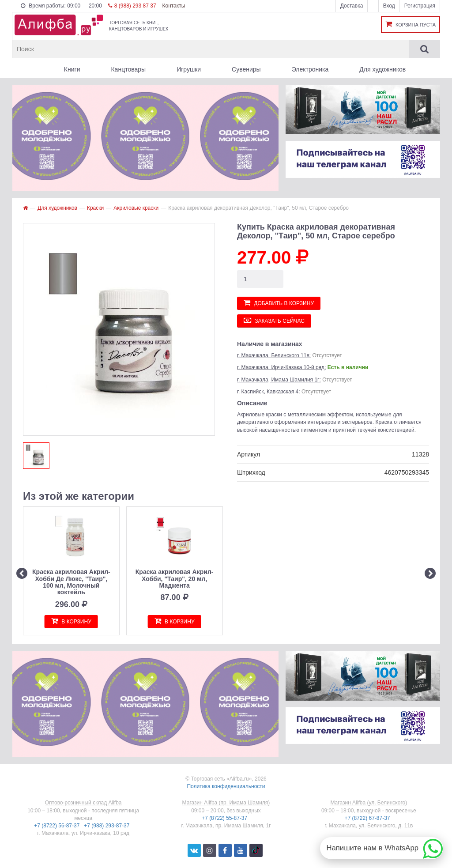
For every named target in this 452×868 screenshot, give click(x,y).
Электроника (310, 69)
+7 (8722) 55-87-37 (225, 818)
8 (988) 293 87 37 (132, 6)
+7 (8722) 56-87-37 (57, 826)
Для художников (382, 69)
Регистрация (420, 6)
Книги (72, 69)
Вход (389, 6)
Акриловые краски (136, 208)
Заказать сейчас (274, 320)
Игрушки (189, 69)
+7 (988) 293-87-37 (107, 826)
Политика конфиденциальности (226, 786)
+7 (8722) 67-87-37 (368, 818)
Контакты (173, 6)
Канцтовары (128, 69)
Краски (95, 208)
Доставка (352, 6)
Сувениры (246, 69)
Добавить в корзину (279, 303)
